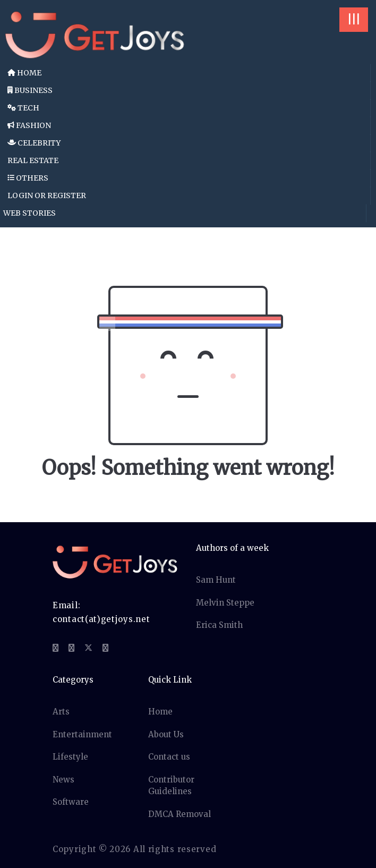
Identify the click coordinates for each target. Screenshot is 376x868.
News (63, 780)
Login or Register (47, 195)
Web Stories (29, 213)
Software (71, 802)
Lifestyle (70, 757)
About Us (166, 734)
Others (28, 178)
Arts (61, 712)
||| (354, 19)
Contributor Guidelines (171, 786)
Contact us (169, 757)
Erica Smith (219, 625)
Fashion (29, 125)
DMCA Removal (180, 814)
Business (30, 90)
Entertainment (82, 734)
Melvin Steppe (225, 603)
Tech (23, 108)
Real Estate (33, 160)
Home (24, 73)
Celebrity (34, 143)
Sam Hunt (216, 580)
